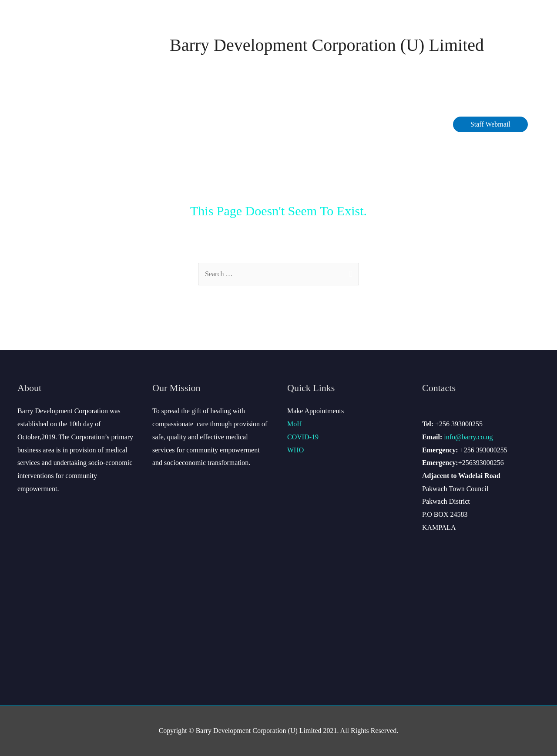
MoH (295, 424)
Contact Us (349, 124)
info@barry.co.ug (468, 437)
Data (223, 124)
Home (38, 124)
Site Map (392, 124)
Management (133, 124)
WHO (295, 450)
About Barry (77, 124)
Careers (304, 124)
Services (261, 124)
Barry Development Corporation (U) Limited (327, 45)
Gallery (429, 124)
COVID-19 (187, 124)
